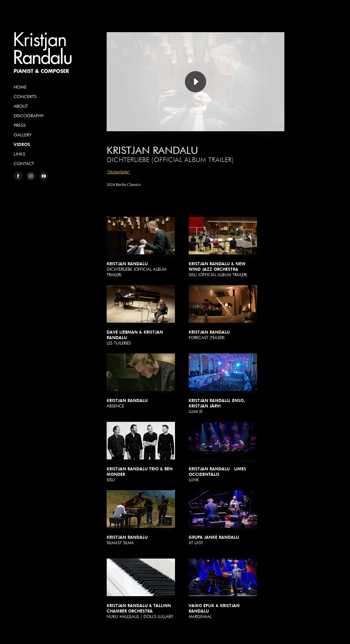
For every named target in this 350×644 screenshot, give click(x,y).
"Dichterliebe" (118, 172)
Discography (29, 116)
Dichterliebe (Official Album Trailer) (141, 247)
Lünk (223, 452)
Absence (141, 381)
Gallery (23, 135)
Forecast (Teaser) (223, 313)
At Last (223, 518)
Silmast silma (141, 518)
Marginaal (223, 589)
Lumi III (223, 384)
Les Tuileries (141, 315)
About (21, 106)
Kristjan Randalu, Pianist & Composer (43, 53)
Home (20, 87)
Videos (22, 144)
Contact (24, 163)
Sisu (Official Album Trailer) (223, 247)
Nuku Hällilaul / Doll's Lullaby (141, 589)
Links (19, 154)
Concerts (25, 96)
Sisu (141, 452)
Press (20, 125)
